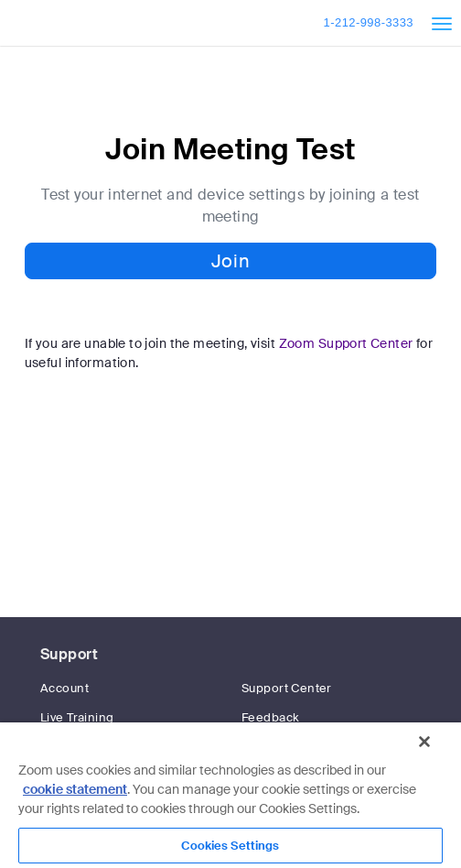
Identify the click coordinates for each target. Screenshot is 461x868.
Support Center (287, 688)
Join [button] (230, 261)
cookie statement (75, 789)
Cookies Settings (230, 846)
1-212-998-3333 (369, 22)
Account (64, 688)
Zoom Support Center (346, 343)
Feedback (270, 717)
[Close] (424, 742)
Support (69, 654)
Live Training (77, 717)
